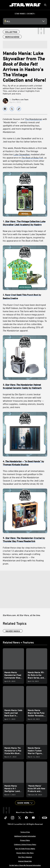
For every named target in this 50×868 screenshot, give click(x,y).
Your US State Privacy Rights (25, 848)
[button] (25, 803)
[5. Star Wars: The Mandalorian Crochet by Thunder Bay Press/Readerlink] (25, 540)
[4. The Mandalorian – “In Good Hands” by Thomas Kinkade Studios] (25, 463)
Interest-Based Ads (25, 861)
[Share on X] (12, 109)
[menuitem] (4, 5)
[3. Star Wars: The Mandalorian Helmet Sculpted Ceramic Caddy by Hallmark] (25, 386)
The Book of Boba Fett (32, 158)
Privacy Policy (25, 840)
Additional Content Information (25, 836)
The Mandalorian (34, 119)
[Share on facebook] (5, 109)
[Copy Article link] (19, 109)
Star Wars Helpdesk (25, 857)
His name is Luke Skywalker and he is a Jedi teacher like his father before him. (23, 140)
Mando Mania (13, 631)
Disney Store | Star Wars (25, 853)
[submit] (45, 5)
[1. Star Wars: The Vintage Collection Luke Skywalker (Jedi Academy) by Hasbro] (25, 223)
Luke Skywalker (22, 154)
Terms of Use (25, 832)
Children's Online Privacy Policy (25, 844)
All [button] (8, 21)
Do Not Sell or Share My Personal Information (25, 865)
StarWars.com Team (20, 99)
